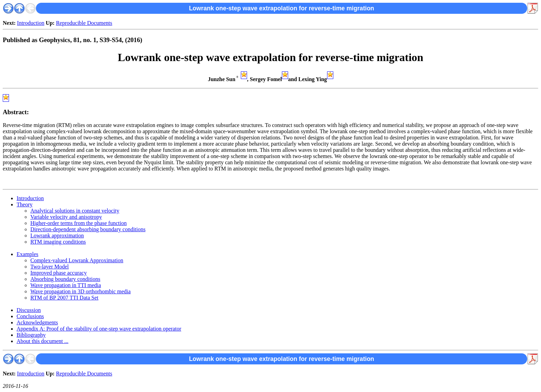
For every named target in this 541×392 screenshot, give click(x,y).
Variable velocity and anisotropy (66, 217)
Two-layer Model (50, 267)
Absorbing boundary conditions (65, 279)
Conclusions (30, 316)
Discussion (29, 310)
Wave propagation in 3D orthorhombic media (81, 291)
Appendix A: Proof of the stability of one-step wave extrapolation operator (99, 329)
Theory (24, 204)
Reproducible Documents (84, 23)
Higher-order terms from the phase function (78, 223)
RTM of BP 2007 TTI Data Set (64, 298)
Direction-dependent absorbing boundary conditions (88, 229)
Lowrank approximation (57, 236)
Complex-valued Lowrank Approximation (77, 260)
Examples (27, 254)
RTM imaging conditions (58, 242)
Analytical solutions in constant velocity (75, 211)
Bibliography (31, 335)
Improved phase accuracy (58, 273)
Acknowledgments (37, 322)
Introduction (31, 23)
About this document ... (42, 341)
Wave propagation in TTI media (66, 285)
